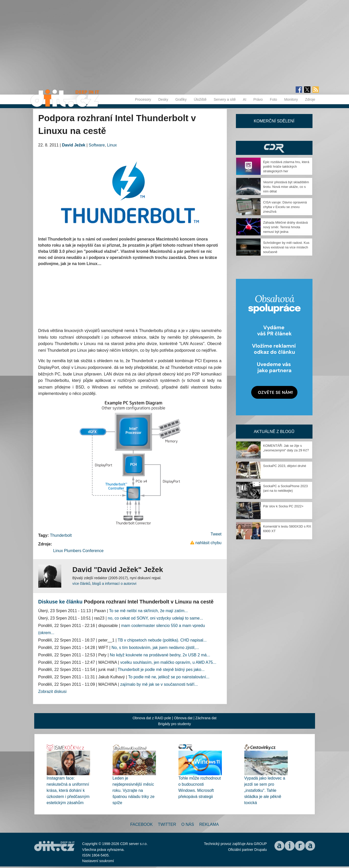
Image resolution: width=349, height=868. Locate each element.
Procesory (143, 99)
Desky (163, 99)
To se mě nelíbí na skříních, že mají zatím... (148, 611)
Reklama (209, 824)
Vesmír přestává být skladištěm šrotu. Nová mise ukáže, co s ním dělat (286, 187)
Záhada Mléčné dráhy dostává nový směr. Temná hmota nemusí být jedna (286, 227)
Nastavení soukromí (98, 861)
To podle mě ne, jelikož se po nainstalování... (169, 677)
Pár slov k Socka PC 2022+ (284, 506)
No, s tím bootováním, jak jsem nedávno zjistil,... (155, 648)
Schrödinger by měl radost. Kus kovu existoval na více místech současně (286, 247)
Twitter (167, 824)
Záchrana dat (206, 718)
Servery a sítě (225, 99)
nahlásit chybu (208, 543)
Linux (112, 145)
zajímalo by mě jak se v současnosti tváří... (159, 684)
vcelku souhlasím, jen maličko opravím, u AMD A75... (168, 662)
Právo (258, 99)
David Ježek (74, 145)
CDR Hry (274, 148)
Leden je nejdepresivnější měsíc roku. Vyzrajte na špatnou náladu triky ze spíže (134, 790)
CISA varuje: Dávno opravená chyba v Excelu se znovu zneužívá (285, 207)
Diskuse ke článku (60, 602)
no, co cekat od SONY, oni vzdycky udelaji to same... (155, 618)
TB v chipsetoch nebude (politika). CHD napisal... (162, 640)
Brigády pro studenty (174, 724)
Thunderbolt (61, 535)
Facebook (141, 824)
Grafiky (181, 99)
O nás (188, 824)
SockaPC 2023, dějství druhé (285, 466)
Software (97, 145)
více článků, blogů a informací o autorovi (105, 584)
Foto (273, 99)
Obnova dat (183, 718)
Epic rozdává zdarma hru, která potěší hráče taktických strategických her (286, 167)
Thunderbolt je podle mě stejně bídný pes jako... (161, 670)
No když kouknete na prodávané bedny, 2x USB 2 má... (160, 655)
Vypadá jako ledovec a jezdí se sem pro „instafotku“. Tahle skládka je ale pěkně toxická (265, 790)
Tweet (216, 534)
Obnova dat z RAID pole (152, 718)
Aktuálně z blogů (274, 432)
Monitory (291, 99)
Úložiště (200, 99)
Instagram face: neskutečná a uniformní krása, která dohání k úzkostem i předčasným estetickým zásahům (68, 790)
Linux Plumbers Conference (78, 551)
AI (244, 99)
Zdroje (310, 99)
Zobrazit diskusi (52, 692)
